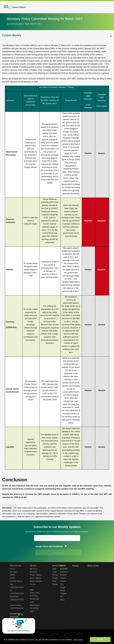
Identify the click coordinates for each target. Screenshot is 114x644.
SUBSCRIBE (59, 553)
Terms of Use (93, 566)
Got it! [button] (100, 639)
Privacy (76, 566)
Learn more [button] (78, 639)
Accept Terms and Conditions (49, 546)
